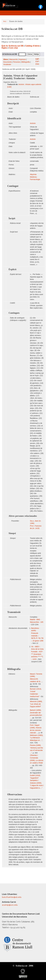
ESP (37, 62)
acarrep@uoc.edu (10, 905)
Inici (5, 21)
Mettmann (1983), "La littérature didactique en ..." (37, 738)
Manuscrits (14, 59)
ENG (37, 64)
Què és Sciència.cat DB (12, 46)
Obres (6, 59)
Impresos (22, 59)
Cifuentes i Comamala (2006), (37, 760)
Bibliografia (26, 62)
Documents (7, 62)
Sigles (4, 48)
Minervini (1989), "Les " (36, 704)
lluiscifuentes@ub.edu (12, 897)
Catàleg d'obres (32, 46)
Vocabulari (7, 64)
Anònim (33, 123)
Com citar (13, 48)
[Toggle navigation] (41, 13)
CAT (37, 59)
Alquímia (33, 174)
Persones (17, 62)
